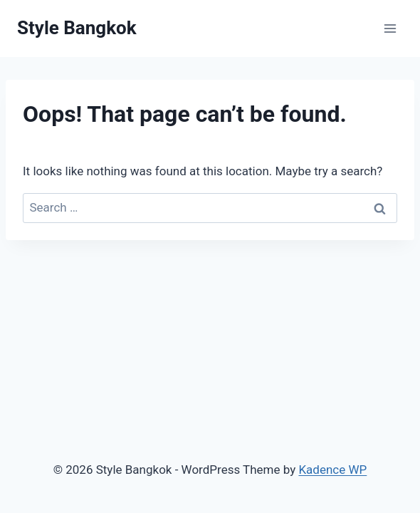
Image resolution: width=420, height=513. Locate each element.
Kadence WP (332, 470)
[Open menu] (390, 28)
